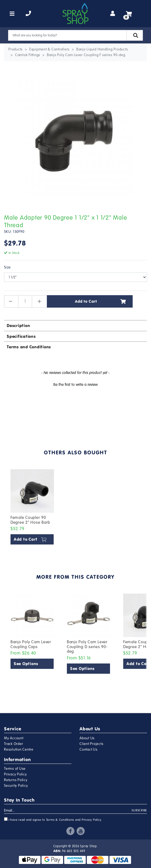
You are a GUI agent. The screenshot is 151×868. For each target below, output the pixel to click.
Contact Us (89, 750)
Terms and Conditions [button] (29, 347)
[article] (32, 508)
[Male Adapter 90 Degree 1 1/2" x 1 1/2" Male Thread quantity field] (25, 301)
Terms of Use (15, 769)
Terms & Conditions (60, 820)
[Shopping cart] (129, 14)
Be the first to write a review (75, 385)
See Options (26, 664)
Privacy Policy (16, 774)
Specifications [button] (21, 336)
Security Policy (16, 786)
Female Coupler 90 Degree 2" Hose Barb (30, 520)
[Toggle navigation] (12, 14)
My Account (14, 738)
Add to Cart (100, 301)
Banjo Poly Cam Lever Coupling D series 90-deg (87, 647)
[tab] (75, 325)
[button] (75, 384)
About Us (87, 738)
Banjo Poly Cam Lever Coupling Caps (31, 644)
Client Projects (91, 744)
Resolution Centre (19, 750)
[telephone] (28, 14)
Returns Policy (16, 780)
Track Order (13, 744)
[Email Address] (68, 811)
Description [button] (18, 326)
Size (7, 267)
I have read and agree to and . (53, 819)
